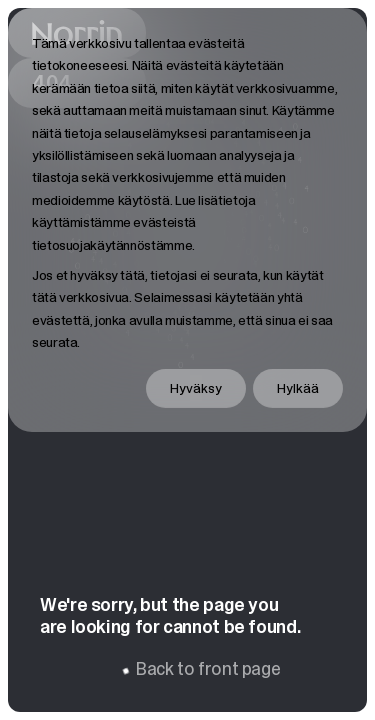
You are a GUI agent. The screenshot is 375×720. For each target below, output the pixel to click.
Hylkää (298, 388)
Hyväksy (196, 388)
